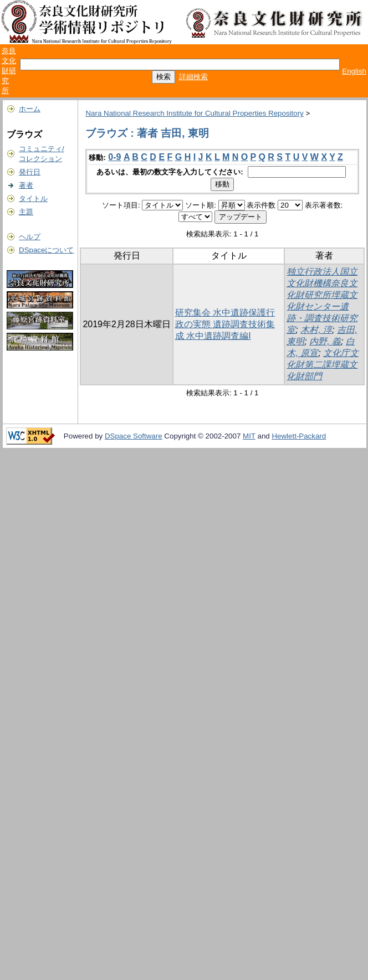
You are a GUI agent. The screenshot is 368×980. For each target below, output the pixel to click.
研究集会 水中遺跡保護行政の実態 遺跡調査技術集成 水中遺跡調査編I (225, 324)
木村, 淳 (316, 330)
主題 (26, 212)
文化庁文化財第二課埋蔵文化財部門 (323, 365)
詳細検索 (193, 77)
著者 (26, 185)
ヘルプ (30, 237)
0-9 (114, 157)
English (354, 71)
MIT (249, 436)
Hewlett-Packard (299, 436)
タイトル (33, 198)
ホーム (30, 109)
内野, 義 (325, 341)
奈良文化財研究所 (9, 71)
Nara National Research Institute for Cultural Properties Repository (194, 113)
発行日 (30, 172)
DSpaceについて (46, 250)
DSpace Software (134, 436)
